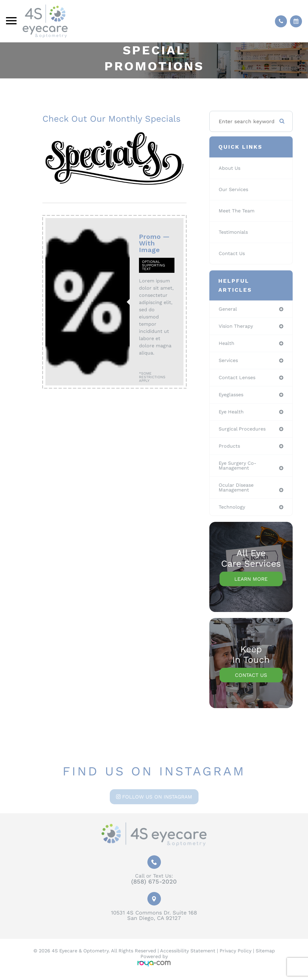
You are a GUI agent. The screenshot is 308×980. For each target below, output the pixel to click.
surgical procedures (244, 431)
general (228, 309)
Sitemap (265, 956)
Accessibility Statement (188, 956)
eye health (232, 414)
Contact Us (233, 254)
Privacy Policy (236, 956)
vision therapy (237, 327)
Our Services (235, 190)
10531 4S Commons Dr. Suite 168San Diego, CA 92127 (154, 920)
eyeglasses (232, 397)
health (227, 344)
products (230, 449)
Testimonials (234, 232)
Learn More (251, 583)
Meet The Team (238, 211)
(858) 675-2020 (154, 886)
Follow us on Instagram (157, 801)
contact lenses (239, 379)
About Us (230, 168)
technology (233, 511)
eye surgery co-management (239, 469)
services (229, 361)
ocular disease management (238, 491)
